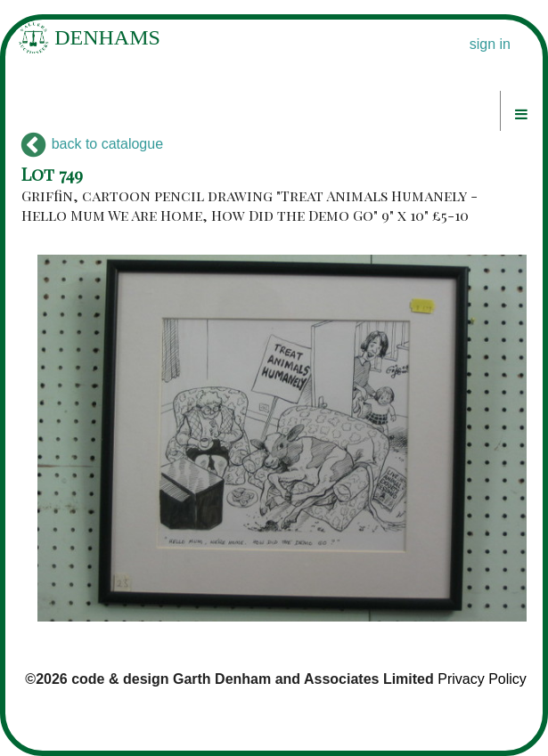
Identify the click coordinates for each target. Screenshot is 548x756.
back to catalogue (92, 144)
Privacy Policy (482, 679)
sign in (490, 44)
